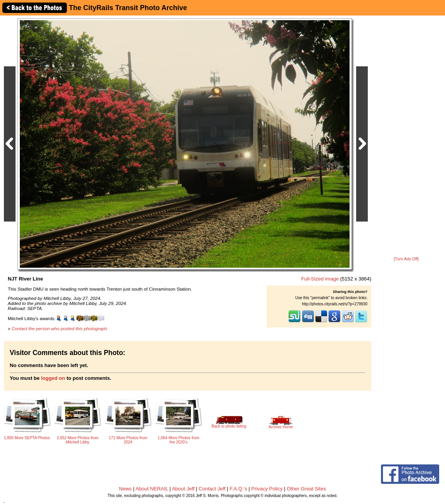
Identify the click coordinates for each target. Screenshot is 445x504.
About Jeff (183, 489)
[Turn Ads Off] (406, 259)
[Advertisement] (406, 137)
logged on (53, 378)
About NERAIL (152, 489)
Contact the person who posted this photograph (59, 328)
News (126, 489)
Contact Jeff (212, 489)
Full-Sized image (320, 279)
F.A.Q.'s (238, 489)
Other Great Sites (306, 489)
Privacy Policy (267, 489)
